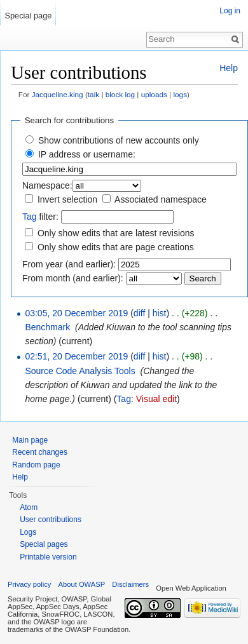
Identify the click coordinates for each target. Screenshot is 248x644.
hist (160, 313)
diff (139, 313)
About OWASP (82, 584)
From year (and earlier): (69, 264)
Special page (28, 16)
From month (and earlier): (73, 278)
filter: (40, 217)
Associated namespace (161, 199)
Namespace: (47, 185)
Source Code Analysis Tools (80, 371)
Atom (29, 507)
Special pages (44, 544)
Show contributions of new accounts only (119, 140)
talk (93, 94)
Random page (36, 465)
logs (180, 94)
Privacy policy (29, 584)
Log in (230, 11)
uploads (154, 94)
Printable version (48, 557)
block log (120, 94)
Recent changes (40, 452)
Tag (30, 217)
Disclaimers (130, 584)
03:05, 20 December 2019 (76, 313)
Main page (30, 440)
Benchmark (47, 327)
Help (229, 68)
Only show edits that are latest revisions (116, 233)
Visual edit (156, 399)
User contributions (51, 520)
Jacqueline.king (58, 94)
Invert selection (67, 199)
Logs (28, 532)
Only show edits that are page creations (116, 247)
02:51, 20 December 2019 (76, 356)
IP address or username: (87, 154)
